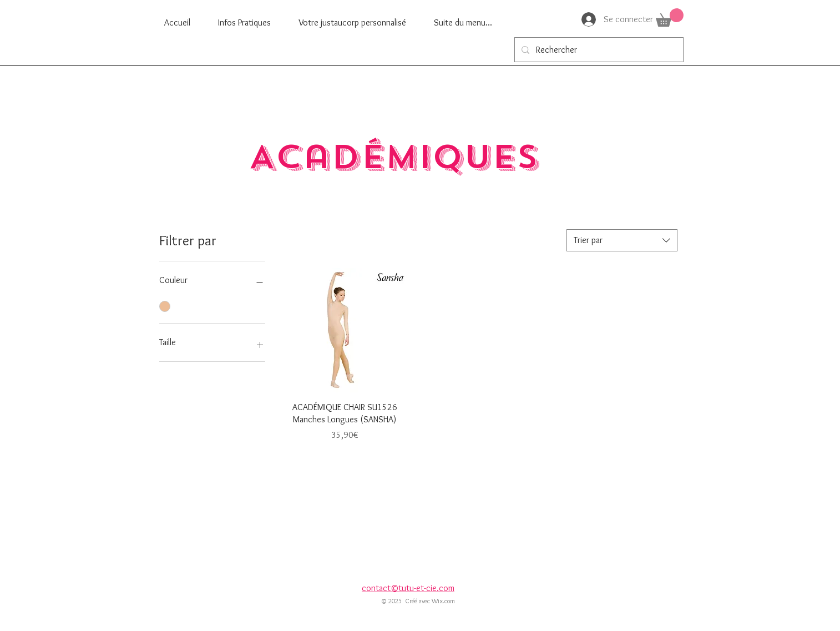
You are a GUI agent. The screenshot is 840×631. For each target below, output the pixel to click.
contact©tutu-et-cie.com (408, 588)
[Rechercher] (598, 50)
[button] (670, 17)
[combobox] (622, 240)
